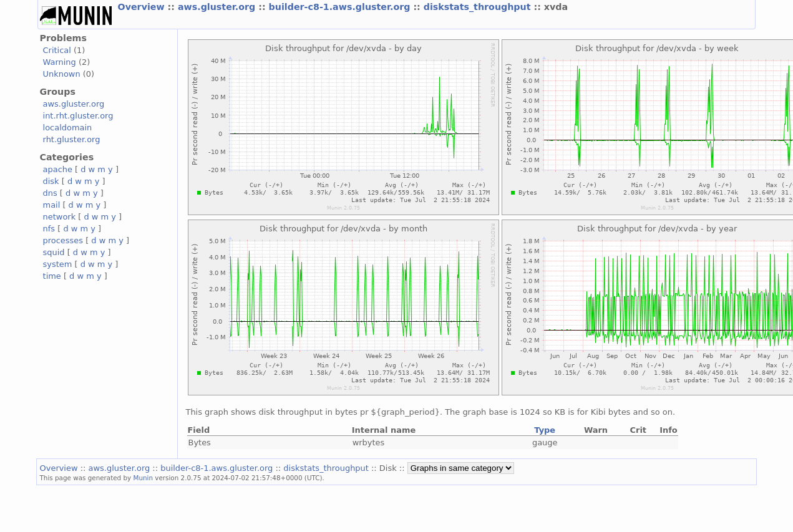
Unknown (62, 74)
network (60, 217)
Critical (57, 50)
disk (51, 181)
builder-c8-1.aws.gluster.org (341, 7)
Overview (143, 7)
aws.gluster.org (218, 7)
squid (54, 252)
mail (52, 205)
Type (545, 430)
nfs (49, 229)
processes (63, 240)
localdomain (68, 128)
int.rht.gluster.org (78, 116)
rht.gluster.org (72, 139)
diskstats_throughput (479, 7)
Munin (144, 478)
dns (50, 193)
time (52, 276)
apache (58, 169)
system (58, 264)
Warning (60, 62)
